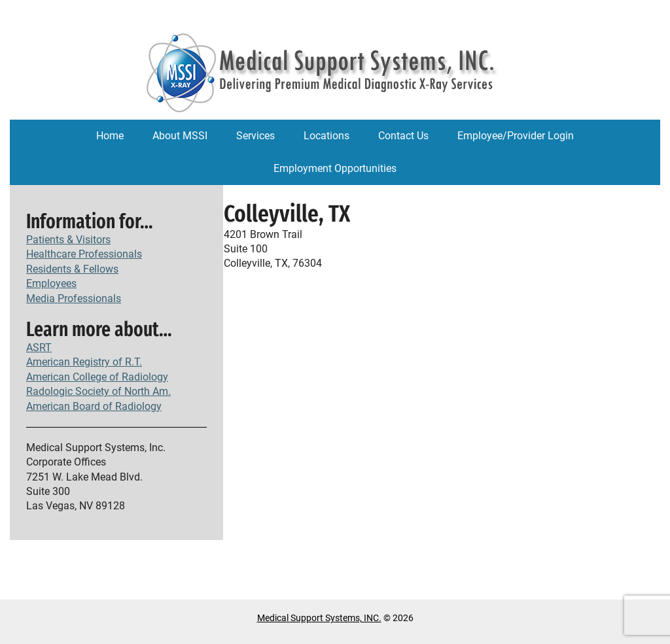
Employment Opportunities (335, 168)
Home (110, 136)
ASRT (39, 347)
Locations (326, 136)
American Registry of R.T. (84, 362)
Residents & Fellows (72, 269)
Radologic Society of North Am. (98, 391)
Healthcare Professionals (84, 254)
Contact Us (403, 136)
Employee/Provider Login (516, 136)
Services (256, 136)
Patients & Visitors (68, 240)
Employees (51, 283)
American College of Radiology (97, 377)
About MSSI (180, 136)
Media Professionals (74, 298)
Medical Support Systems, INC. (319, 618)
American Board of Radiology (94, 406)
